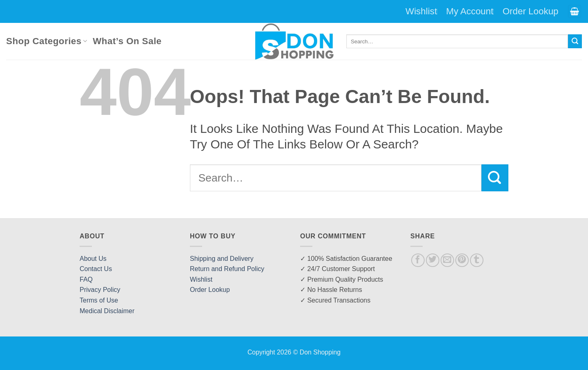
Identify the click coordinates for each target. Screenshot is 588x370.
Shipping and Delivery (222, 259)
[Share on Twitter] (433, 260)
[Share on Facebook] (418, 260)
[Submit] (575, 41)
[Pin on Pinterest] (462, 260)
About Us (93, 259)
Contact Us (96, 269)
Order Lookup (531, 11)
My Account (470, 11)
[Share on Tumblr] (477, 260)
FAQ (86, 279)
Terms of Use (99, 300)
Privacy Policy (100, 290)
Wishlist (421, 11)
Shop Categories (47, 41)
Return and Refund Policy (227, 269)
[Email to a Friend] (447, 260)
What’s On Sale (127, 41)
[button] (575, 12)
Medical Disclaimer (107, 311)
